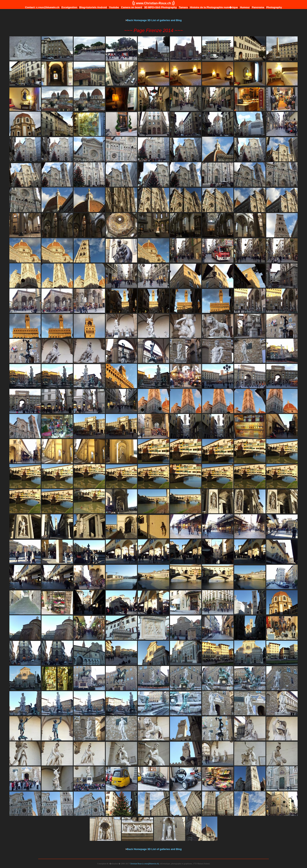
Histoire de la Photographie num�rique (214, 7)
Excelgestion (69, 7)
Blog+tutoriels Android (93, 7)
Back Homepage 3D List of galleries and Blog (154, 20)
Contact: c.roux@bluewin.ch (42, 7)
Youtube (114, 7)
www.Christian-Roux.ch (154, 3)
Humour (245, 7)
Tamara (183, 7)
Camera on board (131, 7)
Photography (274, 7)
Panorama (258, 7)
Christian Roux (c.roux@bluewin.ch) (144, 864)
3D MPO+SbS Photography (160, 7)
